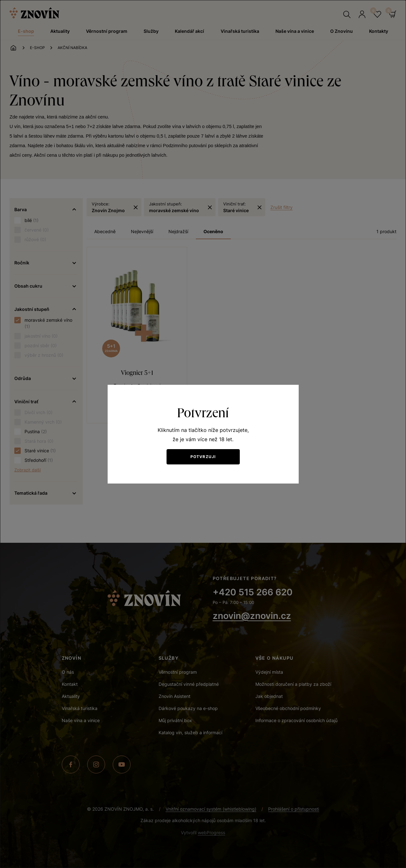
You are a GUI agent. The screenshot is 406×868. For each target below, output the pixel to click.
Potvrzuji (203, 457)
